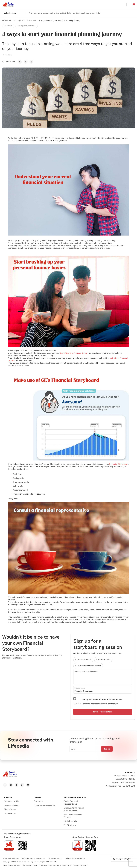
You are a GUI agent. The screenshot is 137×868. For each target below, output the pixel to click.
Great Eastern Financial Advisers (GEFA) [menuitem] (74, 809)
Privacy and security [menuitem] (55, 858)
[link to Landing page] (10, 776)
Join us (107, 749)
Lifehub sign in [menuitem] (70, 821)
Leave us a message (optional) (85, 671)
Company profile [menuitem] (12, 801)
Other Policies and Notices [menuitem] (75, 858)
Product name (79, 688)
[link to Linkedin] (31, 62)
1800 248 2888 (128, 779)
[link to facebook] (5, 785)
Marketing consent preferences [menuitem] (33, 858)
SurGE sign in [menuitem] (70, 825)
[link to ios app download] (9, 850)
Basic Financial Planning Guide (73, 353)
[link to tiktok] (17, 785)
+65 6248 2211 (128, 786)
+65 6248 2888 (128, 782)
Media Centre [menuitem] (10, 809)
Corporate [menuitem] (38, 801)
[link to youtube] (28, 785)
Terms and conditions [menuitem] (11, 858)
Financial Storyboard (119, 464)
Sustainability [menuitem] (10, 813)
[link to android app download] (22, 850)
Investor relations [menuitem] (12, 805)
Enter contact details (103, 712)
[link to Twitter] (26, 62)
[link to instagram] (11, 785)
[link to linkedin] (22, 785)
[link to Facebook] (20, 62)
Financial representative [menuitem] (44, 805)
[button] (130, 4)
